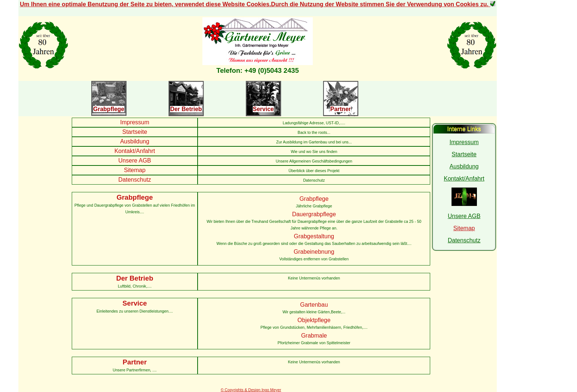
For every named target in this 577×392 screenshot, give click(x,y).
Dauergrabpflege (314, 214)
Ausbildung (134, 141)
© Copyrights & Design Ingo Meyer (251, 390)
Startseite (135, 132)
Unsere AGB (135, 161)
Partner (340, 109)
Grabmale (314, 336)
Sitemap (135, 170)
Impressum (134, 122)
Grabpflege (109, 109)
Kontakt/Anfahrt (135, 151)
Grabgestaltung (314, 236)
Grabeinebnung (314, 252)
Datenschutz (135, 180)
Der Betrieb (186, 109)
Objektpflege (314, 320)
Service (263, 109)
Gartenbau (314, 305)
